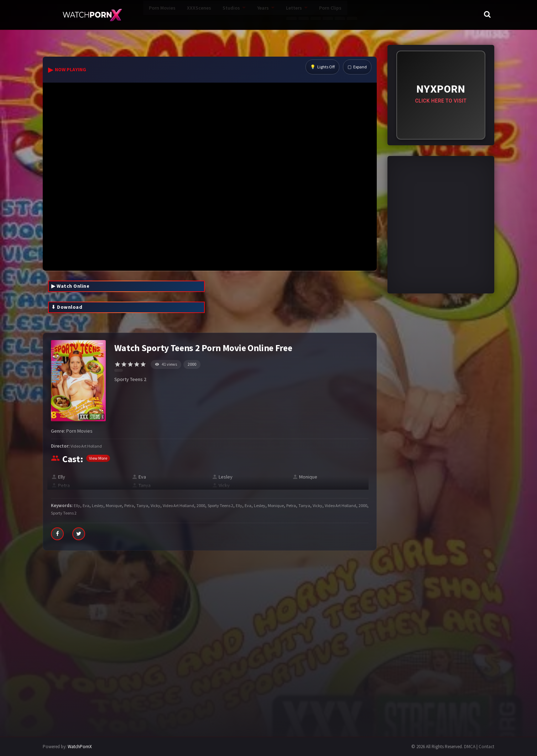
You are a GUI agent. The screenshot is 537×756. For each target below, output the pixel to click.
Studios (199, 14)
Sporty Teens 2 (220, 505)
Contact (486, 747)
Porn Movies (129, 14)
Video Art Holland (86, 446)
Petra (64, 485)
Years (230, 14)
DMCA (470, 747)
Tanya (145, 485)
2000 (192, 364)
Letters (261, 14)
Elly (62, 477)
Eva (142, 477)
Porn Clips (298, 14)
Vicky (224, 485)
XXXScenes (166, 14)
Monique (308, 477)
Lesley (226, 477)
